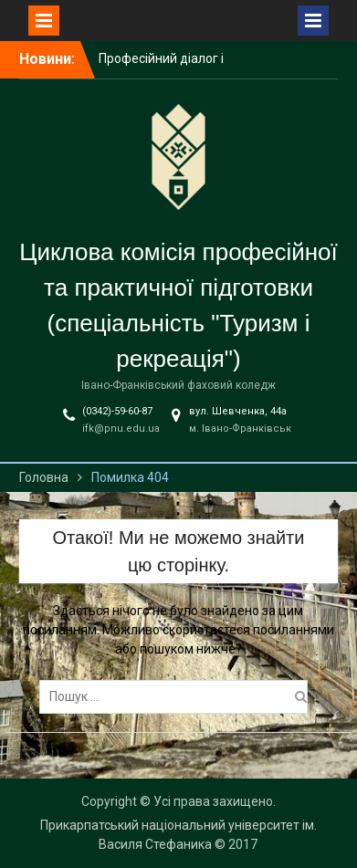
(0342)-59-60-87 (117, 411)
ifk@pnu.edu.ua (121, 429)
